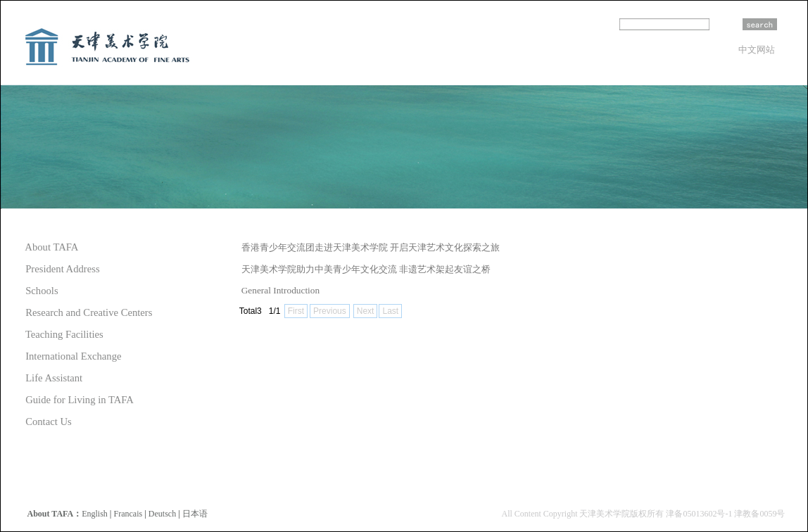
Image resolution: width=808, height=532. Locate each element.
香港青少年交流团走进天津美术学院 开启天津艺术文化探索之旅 (371, 247)
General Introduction (280, 290)
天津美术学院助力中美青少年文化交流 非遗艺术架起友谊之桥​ (366, 269)
